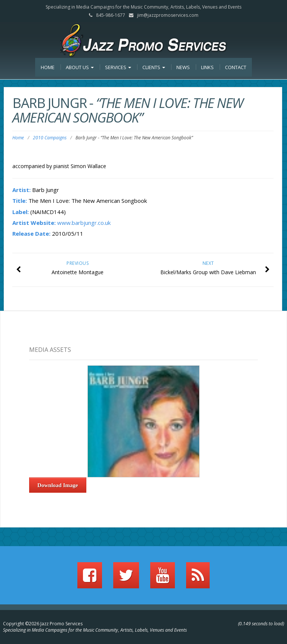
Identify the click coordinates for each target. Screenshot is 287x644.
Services (118, 67)
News (183, 67)
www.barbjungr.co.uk (84, 223)
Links (207, 67)
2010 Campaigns (50, 138)
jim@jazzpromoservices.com (168, 15)
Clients (154, 67)
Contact (236, 67)
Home (48, 67)
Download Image (58, 485)
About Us (80, 67)
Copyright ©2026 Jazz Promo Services (43, 624)
